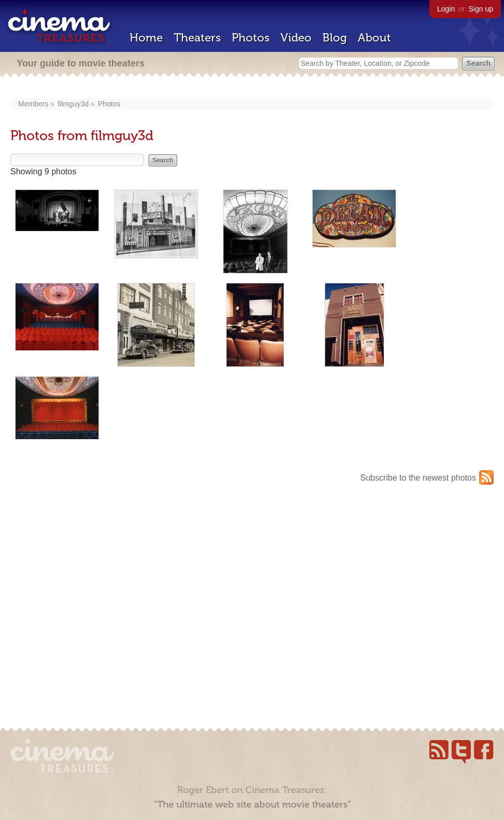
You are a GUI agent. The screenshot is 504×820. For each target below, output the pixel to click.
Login (446, 9)
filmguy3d (73, 104)
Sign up (481, 9)
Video (296, 38)
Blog (335, 38)
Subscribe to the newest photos (418, 478)
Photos (251, 38)
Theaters (197, 38)
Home (146, 38)
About (374, 38)
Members (33, 104)
